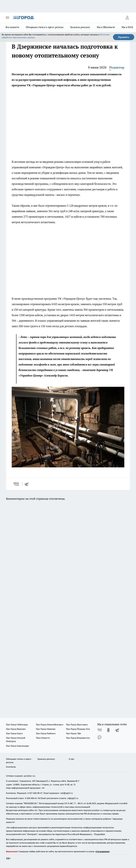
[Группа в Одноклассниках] (108, 730)
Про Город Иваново (46, 729)
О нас (71, 759)
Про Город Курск (14, 733)
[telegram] (28, 484)
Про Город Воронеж (16, 729)
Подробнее (100, 834)
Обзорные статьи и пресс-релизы (45, 27)
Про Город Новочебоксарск (50, 724)
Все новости (12, 27)
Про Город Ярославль (77, 724)
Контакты (11, 767)
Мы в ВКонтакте (106, 27)
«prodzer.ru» (29, 776)
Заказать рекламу (80, 27)
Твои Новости (43, 738)
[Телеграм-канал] (117, 730)
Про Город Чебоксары (17, 724)
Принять (124, 37)
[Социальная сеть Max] (100, 737)
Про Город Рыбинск (46, 733)
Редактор (117, 67)
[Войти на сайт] (127, 18)
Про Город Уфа (73, 733)
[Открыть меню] (7, 18)
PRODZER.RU (31, 803)
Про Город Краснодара (17, 746)
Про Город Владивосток (78, 738)
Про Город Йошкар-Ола (78, 729)
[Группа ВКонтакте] (100, 730)
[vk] (17, 484)
